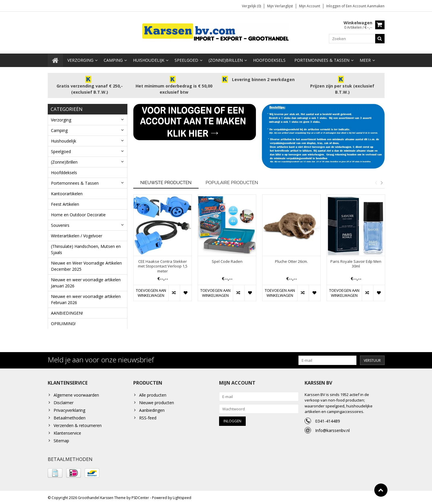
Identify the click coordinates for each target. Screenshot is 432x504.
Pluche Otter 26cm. (291, 260)
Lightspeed (182, 497)
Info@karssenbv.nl (332, 430)
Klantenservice (67, 432)
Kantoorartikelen (67, 192)
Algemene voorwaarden (76, 394)
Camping (113, 59)
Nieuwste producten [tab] (166, 181)
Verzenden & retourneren (78, 425)
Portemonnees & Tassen (322, 59)
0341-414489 (328, 420)
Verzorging (80, 59)
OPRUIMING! (63, 322)
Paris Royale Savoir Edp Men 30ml (356, 263)
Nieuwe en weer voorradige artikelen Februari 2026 (86, 298)
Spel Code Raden (227, 260)
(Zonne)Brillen (226, 59)
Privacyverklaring (69, 409)
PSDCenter (140, 497)
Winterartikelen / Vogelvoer (77, 234)
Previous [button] (376, 181)
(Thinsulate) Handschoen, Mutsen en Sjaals (86, 248)
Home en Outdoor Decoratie (78, 213)
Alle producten (153, 394)
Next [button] (382, 181)
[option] (163, 249)
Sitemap (61, 440)
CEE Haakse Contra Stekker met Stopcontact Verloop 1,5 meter (163, 265)
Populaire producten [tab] (232, 181)
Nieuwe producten (157, 402)
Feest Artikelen (65, 203)
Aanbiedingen (152, 409)
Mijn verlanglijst (280, 6)
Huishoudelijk (149, 59)
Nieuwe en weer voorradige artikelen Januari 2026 (86, 281)
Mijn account (310, 6)
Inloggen (334, 6)
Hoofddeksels (269, 59)
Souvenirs (60, 224)
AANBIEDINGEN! (67, 312)
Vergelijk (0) (251, 6)
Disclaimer (64, 402)
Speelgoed (186, 59)
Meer (365, 59)
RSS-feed (148, 417)
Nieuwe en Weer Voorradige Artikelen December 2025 (86, 265)
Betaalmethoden (70, 417)
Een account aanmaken (365, 6)
